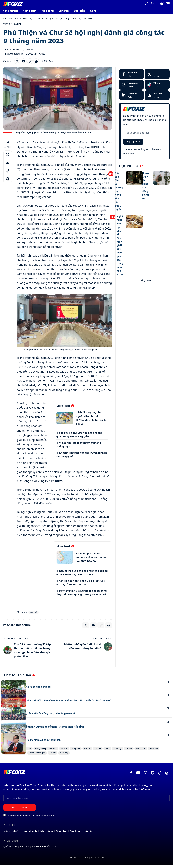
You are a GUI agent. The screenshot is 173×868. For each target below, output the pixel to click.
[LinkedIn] (131, 97)
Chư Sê (33, 614)
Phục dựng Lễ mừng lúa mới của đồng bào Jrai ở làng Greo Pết (45, 716)
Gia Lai (108, 752)
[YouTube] (138, 776)
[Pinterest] (153, 776)
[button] (146, 4)
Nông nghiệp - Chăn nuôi (53, 752)
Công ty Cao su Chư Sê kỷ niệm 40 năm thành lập (36, 743)
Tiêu (136, 752)
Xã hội (22, 25)
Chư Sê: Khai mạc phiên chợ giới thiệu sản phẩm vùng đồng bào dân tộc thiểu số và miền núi (65, 703)
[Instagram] (131, 87)
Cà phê (77, 752)
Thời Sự (20, 18)
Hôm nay (132, 756)
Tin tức (116, 756)
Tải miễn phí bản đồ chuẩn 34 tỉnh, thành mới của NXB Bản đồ (92, 559)
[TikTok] (160, 776)
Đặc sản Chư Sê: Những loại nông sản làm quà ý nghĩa (119, 192)
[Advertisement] (144, 298)
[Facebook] (131, 76)
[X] (157, 76)
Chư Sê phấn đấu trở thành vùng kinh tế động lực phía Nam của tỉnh (49, 730)
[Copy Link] (32, 63)
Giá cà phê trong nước (67, 756)
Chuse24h (9, 18)
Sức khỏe (44, 756)
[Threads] (167, 776)
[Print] (39, 63)
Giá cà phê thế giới (95, 756)
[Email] (25, 63)
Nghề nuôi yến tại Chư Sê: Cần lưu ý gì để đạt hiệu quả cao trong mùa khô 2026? (120, 242)
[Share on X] (18, 63)
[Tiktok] (157, 87)
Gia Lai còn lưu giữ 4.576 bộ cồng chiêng (30, 690)
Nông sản (92, 752)
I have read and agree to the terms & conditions (31, 819)
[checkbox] (124, 152)
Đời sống (150, 752)
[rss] (157, 97)
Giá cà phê (27, 756)
